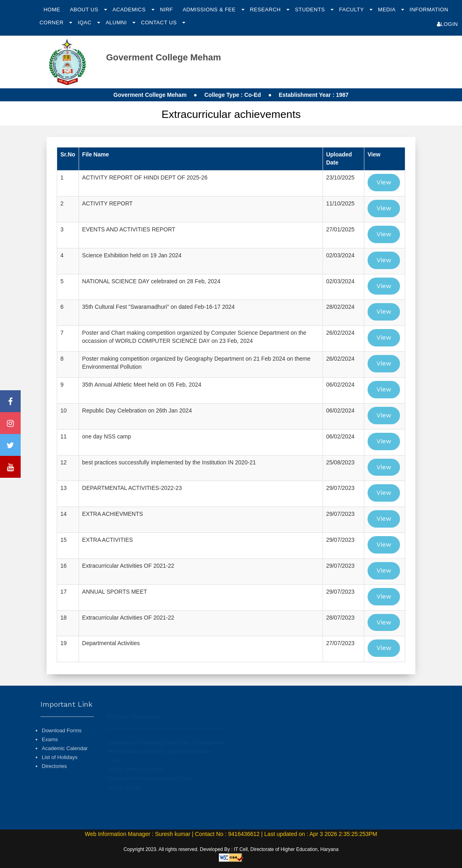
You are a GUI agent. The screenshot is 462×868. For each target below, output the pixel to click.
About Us (85, 10)
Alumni (117, 22)
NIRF (166, 10)
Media (388, 10)
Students (311, 10)
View (384, 182)
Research (266, 10)
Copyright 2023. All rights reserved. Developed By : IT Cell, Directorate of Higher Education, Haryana (231, 849)
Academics (130, 10)
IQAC (86, 22)
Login (447, 24)
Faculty (352, 10)
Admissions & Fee (210, 10)
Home (52, 10)
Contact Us (160, 22)
